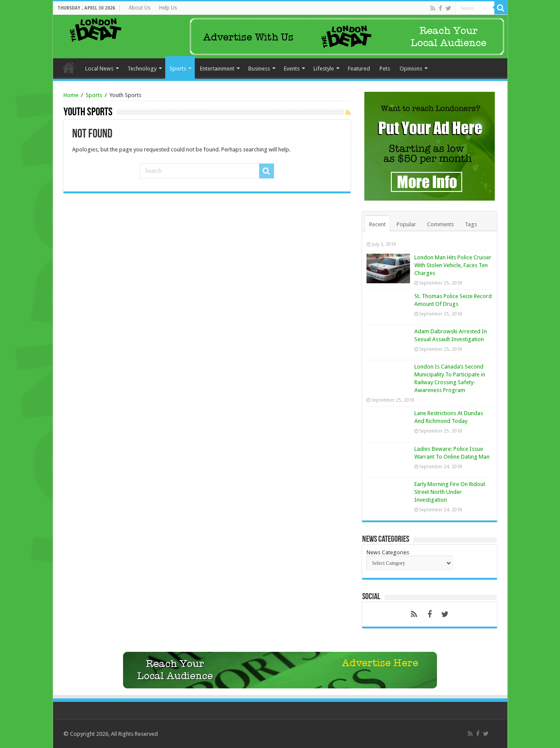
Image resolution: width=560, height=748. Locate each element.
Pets (385, 69)
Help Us (168, 8)
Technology (142, 69)
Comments (440, 224)
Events (292, 69)
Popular (406, 224)
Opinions (411, 69)
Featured (359, 69)
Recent (377, 224)
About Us (140, 8)
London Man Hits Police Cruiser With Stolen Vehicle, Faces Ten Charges (453, 265)
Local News (99, 69)
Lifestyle (324, 69)
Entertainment (217, 69)
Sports (178, 69)
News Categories (388, 552)
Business (259, 69)
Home (69, 67)
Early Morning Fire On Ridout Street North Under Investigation (450, 492)
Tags (471, 224)
